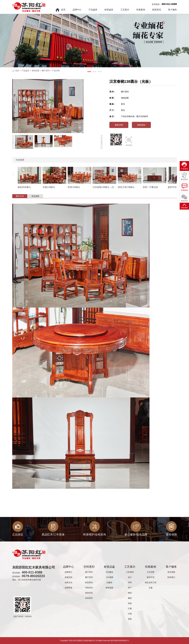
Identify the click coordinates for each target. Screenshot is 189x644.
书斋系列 (89, 588)
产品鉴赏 (93, 10)
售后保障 (171, 572)
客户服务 (173, 10)
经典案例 (141, 10)
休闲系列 (89, 598)
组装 (130, 603)
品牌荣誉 (68, 588)
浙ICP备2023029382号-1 (120, 641)
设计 (130, 577)
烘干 (130, 588)
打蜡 (130, 614)
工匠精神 (130, 572)
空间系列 (89, 567)
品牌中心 (77, 10)
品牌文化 (68, 582)
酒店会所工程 (151, 582)
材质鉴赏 (109, 10)
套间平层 (151, 577)
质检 (130, 619)
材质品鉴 (109, 567)
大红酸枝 (109, 572)
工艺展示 (125, 10)
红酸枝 (109, 582)
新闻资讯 (157, 10)
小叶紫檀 (109, 577)
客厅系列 (89, 572)
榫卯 (130, 593)
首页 (63, 10)
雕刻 (130, 598)
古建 (151, 588)
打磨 (130, 609)
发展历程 (68, 577)
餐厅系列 (46, 71)
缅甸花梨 (36, 71)
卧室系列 (89, 582)
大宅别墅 (151, 572)
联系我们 (171, 577)
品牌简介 (68, 572)
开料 (130, 582)
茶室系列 (89, 593)
